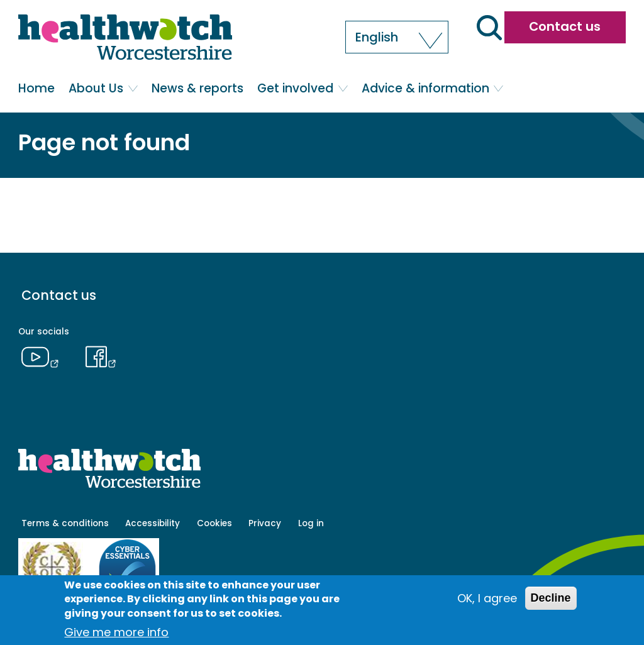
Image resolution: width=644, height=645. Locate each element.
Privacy (265, 523)
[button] (397, 37)
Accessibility (153, 523)
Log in (311, 523)
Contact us (565, 26)
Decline (551, 598)
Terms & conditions (65, 523)
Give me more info (116, 632)
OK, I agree (487, 598)
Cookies (214, 523)
